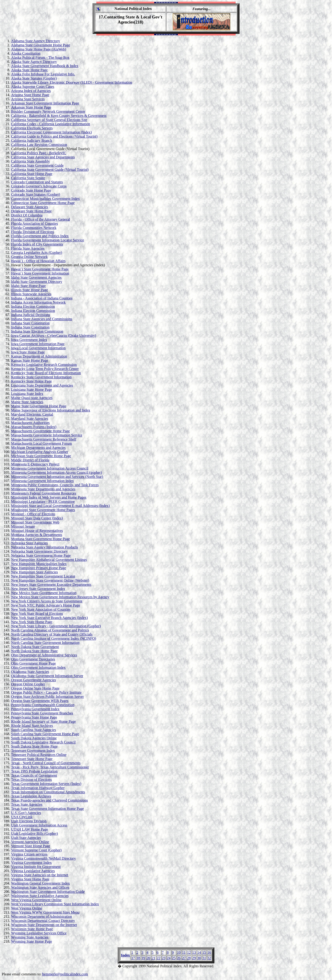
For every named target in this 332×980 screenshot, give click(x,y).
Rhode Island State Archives (32, 726)
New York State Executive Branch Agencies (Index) (49, 618)
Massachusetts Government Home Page (40, 431)
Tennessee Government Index (33, 751)
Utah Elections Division (29, 821)
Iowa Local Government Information (38, 348)
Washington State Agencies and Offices (40, 887)
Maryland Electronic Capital (32, 414)
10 (179, 952)
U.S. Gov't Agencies (26, 813)
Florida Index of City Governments (37, 244)
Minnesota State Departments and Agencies (43, 489)
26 (179, 958)
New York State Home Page (32, 622)
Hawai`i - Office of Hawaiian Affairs (38, 261)
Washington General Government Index (40, 883)
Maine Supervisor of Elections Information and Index (51, 410)
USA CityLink (22, 817)
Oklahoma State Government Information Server (47, 676)
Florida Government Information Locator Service (47, 240)
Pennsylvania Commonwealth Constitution (43, 705)
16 (209, 952)
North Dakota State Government (35, 647)
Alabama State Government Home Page (41, 45)
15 (204, 952)
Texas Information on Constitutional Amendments (48, 792)
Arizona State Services (28, 99)
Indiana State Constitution (30, 323)
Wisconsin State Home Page (32, 929)
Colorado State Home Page (31, 190)
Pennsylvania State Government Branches (42, 713)
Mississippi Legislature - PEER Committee (43, 502)
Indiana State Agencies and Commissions (42, 319)
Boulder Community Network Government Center (48, 111)
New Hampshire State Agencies (34, 572)
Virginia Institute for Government (36, 867)
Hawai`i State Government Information (40, 273)
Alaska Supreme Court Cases (33, 87)
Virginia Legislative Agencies (33, 871)
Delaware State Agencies (30, 207)
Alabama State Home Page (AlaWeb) (39, 49)
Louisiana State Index (27, 394)
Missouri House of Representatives (37, 531)
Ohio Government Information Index (38, 668)
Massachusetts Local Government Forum (41, 443)
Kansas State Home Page (30, 360)
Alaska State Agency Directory (34, 62)
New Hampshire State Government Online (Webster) (50, 580)
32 (209, 958)
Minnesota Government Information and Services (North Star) (57, 477)
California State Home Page (32, 174)
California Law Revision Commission (39, 145)
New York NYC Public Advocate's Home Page (46, 605)
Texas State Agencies (27, 804)
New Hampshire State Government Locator (43, 576)
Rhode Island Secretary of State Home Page (43, 721)
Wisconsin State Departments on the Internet (44, 925)
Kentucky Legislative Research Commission (44, 365)
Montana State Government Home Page (40, 539)
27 (184, 958)
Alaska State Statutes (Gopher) (34, 78)
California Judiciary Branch (32, 141)
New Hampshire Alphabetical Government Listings (49, 560)
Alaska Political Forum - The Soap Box (40, 58)
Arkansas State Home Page (31, 107)
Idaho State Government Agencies (36, 277)
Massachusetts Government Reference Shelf (44, 439)
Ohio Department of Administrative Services (44, 655)
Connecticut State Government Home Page (43, 203)
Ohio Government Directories (33, 659)
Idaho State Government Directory (37, 282)
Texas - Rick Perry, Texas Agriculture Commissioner (50, 767)
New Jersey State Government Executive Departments (51, 585)
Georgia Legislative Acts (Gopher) (37, 253)
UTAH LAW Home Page (30, 829)
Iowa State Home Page (28, 352)
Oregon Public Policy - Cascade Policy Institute (46, 692)
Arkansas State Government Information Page (45, 103)
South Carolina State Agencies (34, 730)
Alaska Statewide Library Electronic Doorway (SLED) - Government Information (72, 82)
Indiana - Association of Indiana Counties (42, 298)
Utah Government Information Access (39, 825)
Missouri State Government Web (35, 522)
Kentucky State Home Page (31, 381)
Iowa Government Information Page (38, 344)
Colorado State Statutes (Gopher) (36, 194)
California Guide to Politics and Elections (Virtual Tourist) (54, 136)
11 (184, 952)
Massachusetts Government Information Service (47, 435)
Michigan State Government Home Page (41, 456)
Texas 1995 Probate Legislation (34, 771)
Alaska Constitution (26, 53)
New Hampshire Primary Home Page (39, 568)
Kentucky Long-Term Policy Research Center (45, 369)
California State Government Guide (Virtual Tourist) (50, 170)
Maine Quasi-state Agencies (32, 398)
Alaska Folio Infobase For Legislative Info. (43, 74)
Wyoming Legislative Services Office (39, 933)
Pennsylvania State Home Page (34, 717)
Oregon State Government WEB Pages (40, 701)
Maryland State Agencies (30, 419)
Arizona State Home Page (30, 95)
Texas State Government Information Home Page (47, 809)
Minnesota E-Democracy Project (35, 464)
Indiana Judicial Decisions (31, 315)
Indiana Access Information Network (38, 302)
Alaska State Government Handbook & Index (45, 66)
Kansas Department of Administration (39, 356)
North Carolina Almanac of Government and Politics (50, 630)
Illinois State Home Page (30, 290)
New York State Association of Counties (41, 609)
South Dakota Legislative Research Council (43, 742)
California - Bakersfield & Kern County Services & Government (59, 116)
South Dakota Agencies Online (34, 738)
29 (194, 958)
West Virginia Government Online (36, 900)
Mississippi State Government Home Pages (43, 510)
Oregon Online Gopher (28, 684)
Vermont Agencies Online (30, 842)
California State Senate (28, 178)
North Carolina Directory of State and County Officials (52, 634)
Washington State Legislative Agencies (40, 896)
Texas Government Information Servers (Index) (46, 784)
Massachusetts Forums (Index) (34, 427)
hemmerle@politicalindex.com (65, 974)
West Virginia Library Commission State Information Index (55, 904)
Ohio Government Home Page (33, 663)
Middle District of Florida (30, 460)
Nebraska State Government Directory (39, 551)
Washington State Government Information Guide (48, 892)
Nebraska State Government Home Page (41, 555)
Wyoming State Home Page (31, 941)
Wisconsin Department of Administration (41, 916)
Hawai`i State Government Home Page (40, 269)
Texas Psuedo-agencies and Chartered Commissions (49, 800)
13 (194, 952)
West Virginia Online (27, 908)
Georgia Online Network (29, 257)
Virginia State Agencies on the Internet (40, 875)
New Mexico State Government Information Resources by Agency (60, 597)
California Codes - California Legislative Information (51, 124)
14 (199, 952)
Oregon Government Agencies (34, 680)
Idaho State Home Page (28, 286)
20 (148, 958)
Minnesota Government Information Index (42, 481)
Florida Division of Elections (33, 232)
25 (174, 958)
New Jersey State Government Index (38, 589)
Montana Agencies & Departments (37, 535)
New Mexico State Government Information (44, 593)
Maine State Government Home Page (39, 406)
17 (133, 958)
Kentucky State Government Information (41, 377)
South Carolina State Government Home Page (45, 734)
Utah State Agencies (26, 838)
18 (138, 958)
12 (189, 952)
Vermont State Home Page (31, 846)
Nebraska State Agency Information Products (44, 547)
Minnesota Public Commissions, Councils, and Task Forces (55, 485)
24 (169, 958)
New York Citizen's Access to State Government (47, 601)
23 (164, 958)
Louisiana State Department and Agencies (42, 385)
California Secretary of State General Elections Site (49, 120)
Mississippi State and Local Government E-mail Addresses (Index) (60, 506)
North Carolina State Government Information (45, 643)
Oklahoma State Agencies (30, 672)
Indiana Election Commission (33, 306)
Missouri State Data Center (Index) (37, 518)
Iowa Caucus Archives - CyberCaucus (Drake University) (54, 336)
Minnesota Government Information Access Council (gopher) (56, 472)
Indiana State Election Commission (37, 331)
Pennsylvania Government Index (35, 709)
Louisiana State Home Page (31, 389)
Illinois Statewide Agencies (31, 294)
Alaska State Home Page (29, 70)
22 (159, 958)
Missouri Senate (23, 526)
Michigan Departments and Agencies (38, 448)
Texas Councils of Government (34, 775)
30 (199, 958)
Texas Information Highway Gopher (38, 788)
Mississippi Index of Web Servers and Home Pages (49, 497)
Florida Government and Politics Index (40, 236)
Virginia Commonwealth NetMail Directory (43, 858)
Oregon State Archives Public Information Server (47, 697)
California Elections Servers (32, 128)
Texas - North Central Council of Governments (46, 763)
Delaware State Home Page (31, 211)
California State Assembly (30, 161)
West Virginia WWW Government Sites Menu (45, 912)
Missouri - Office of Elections (33, 514)
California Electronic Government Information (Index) (51, 132)
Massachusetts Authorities (30, 423)
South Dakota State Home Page (34, 746)
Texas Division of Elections (31, 780)
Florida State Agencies (28, 248)
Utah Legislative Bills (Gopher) (34, 833)
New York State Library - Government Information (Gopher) (56, 626)
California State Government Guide (37, 165)
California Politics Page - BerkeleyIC (39, 153)
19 (143, 958)
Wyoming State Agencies (30, 937)
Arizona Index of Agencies (31, 91)
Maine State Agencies (27, 402)
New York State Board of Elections (37, 614)
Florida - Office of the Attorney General (41, 219)
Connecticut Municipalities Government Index (45, 199)
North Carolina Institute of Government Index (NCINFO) (54, 638)
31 (204, 958)
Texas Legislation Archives (31, 796)
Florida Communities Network (34, 228)
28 (189, 958)
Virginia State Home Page (30, 879)
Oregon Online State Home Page (35, 688)
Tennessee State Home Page (32, 759)
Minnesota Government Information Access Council (50, 468)
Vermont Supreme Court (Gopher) (36, 850)
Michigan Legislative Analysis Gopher (40, 452)
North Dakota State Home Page (34, 651)
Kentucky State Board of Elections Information (46, 373)
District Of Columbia (27, 215)
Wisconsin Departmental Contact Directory (43, 921)
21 (154, 958)
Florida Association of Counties (34, 224)
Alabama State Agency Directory (36, 41)
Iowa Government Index (29, 340)
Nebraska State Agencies (29, 543)
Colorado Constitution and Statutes (37, 182)
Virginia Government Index (31, 863)
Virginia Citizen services (29, 854)
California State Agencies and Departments (43, 157)
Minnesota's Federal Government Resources (44, 493)
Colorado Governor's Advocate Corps (39, 186)
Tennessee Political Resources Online (39, 755)
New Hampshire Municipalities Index (39, 564)
